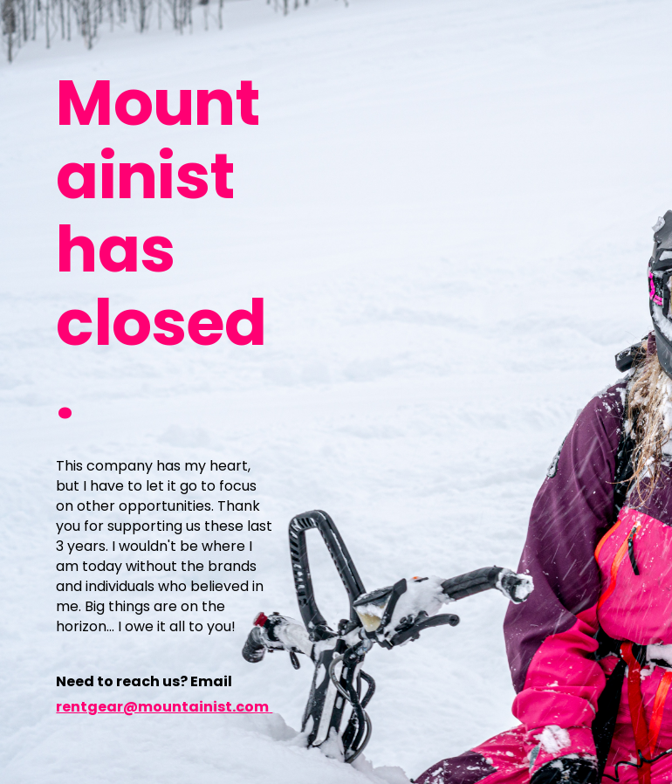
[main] (164, 248)
